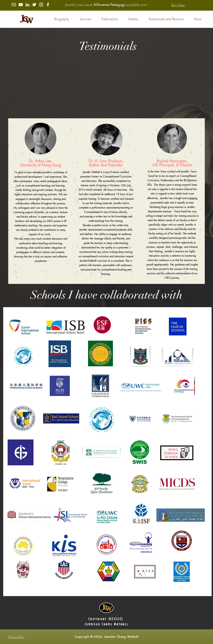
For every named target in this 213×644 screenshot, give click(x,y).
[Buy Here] (178, 5)
